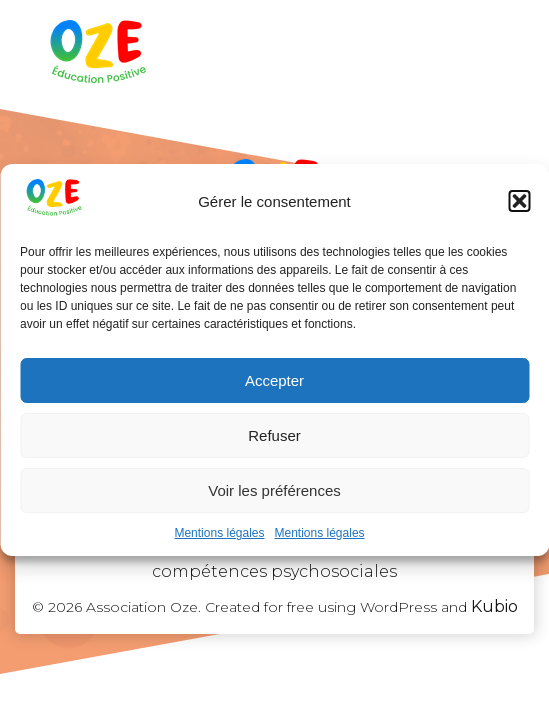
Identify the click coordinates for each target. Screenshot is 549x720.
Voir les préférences (274, 490)
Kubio (494, 606)
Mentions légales (219, 533)
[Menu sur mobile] (492, 55)
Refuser (274, 435)
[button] (519, 201)
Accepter (274, 380)
